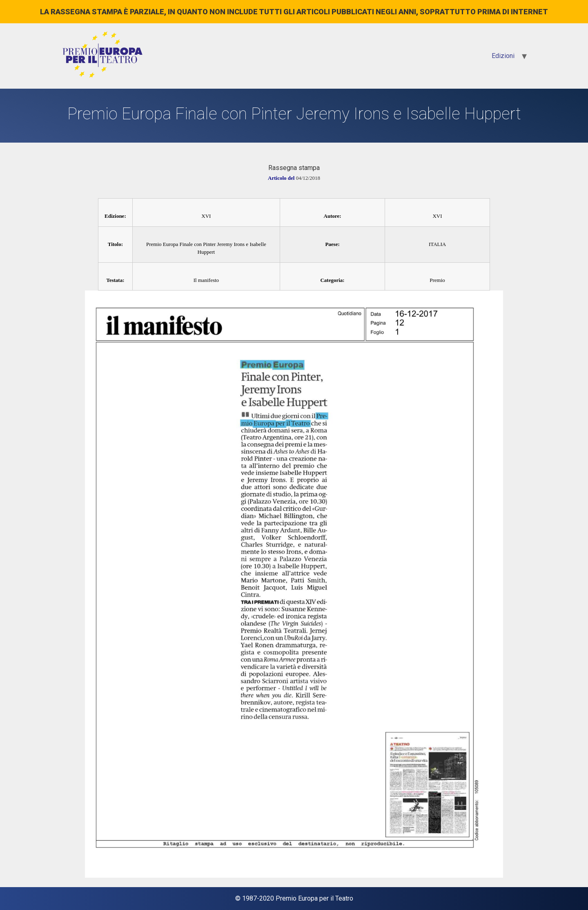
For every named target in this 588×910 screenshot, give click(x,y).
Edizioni (503, 56)
